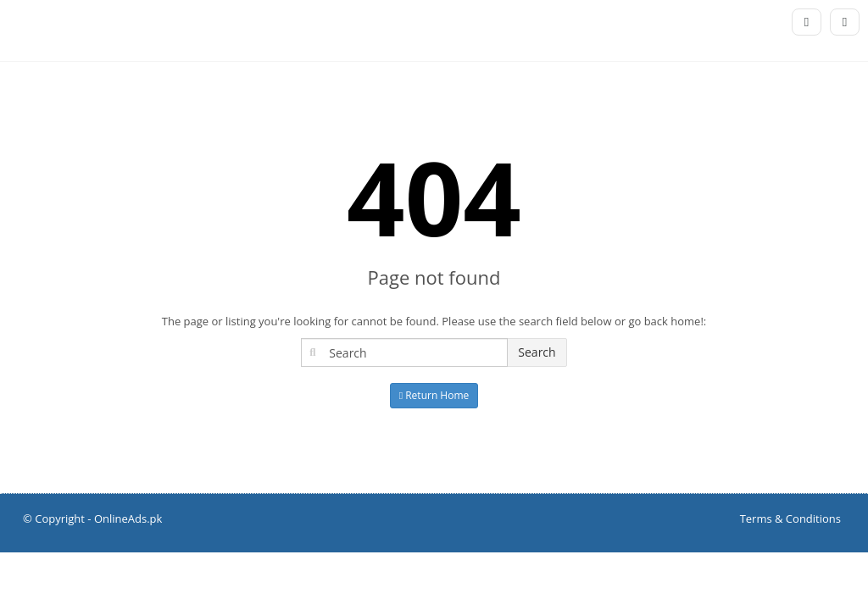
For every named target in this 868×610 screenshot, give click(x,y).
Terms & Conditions (790, 518)
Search (537, 352)
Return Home (434, 395)
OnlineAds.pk (128, 518)
